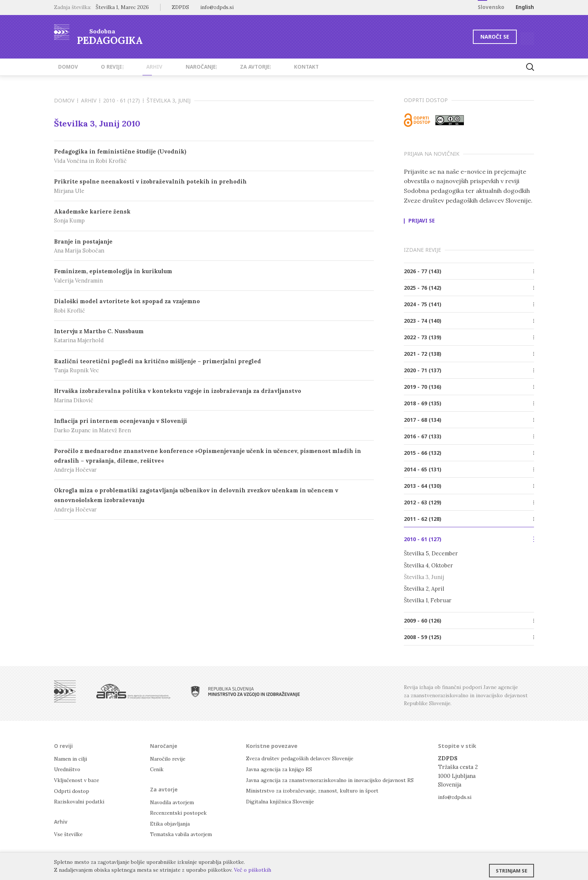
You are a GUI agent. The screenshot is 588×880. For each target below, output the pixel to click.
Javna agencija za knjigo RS (281, 769)
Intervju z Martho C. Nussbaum (214, 336)
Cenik (157, 769)
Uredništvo (69, 769)
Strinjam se (511, 867)
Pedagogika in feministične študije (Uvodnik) (214, 156)
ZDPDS (180, 7)
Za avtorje (227, 67)
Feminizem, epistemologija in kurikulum (214, 276)
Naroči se (472, 37)
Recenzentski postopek (180, 812)
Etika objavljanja (171, 822)
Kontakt (271, 67)
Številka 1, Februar (428, 600)
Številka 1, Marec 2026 (122, 7)
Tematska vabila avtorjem (182, 833)
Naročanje (178, 67)
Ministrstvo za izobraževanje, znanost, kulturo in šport (318, 790)
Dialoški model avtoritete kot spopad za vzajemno (214, 306)
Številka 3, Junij (424, 577)
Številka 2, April (424, 589)
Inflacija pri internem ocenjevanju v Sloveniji (214, 426)
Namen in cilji (72, 758)
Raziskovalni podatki (81, 801)
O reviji (102, 67)
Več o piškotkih (253, 870)
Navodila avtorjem (173, 801)
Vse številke (69, 833)
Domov (64, 67)
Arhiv (137, 67)
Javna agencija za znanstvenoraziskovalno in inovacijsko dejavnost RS (336, 780)
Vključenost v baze (78, 780)
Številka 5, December (431, 553)
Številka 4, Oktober (428, 565)
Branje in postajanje (214, 246)
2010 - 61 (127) (123, 100)
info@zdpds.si (456, 797)
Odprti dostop (73, 790)
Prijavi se (421, 221)
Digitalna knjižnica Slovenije (283, 801)
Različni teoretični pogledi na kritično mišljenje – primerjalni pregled (214, 366)
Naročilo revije (170, 758)
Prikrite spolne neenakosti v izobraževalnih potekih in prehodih (214, 186)
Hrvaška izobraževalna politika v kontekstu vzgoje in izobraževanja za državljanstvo (214, 396)
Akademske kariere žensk (214, 216)
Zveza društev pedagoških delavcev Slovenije (304, 758)
